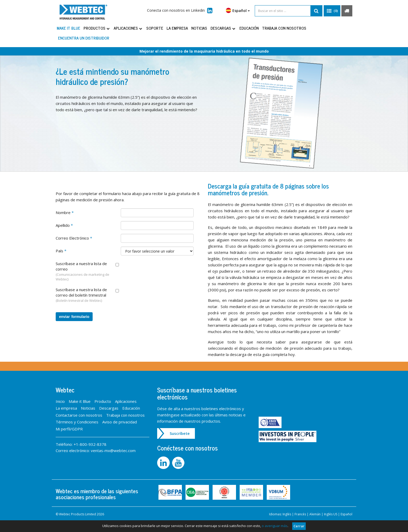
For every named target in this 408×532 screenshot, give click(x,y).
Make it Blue (68, 28)
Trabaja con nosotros (284, 28)
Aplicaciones (128, 28)
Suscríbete (180, 433)
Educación (249, 28)
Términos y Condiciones (77, 422)
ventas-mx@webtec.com (113, 450)
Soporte (155, 28)
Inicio (60, 401)
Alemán (315, 514)
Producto (103, 401)
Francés (300, 514)
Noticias (199, 28)
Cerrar (299, 526)
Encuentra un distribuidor (84, 38)
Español (238, 10)
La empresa (177, 28)
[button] (332, 11)
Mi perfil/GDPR (69, 429)
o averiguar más (275, 526)
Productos (97, 28)
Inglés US (331, 514)
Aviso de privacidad (120, 422)
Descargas (223, 28)
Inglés (287, 514)
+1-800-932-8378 (90, 444)
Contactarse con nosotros (79, 415)
